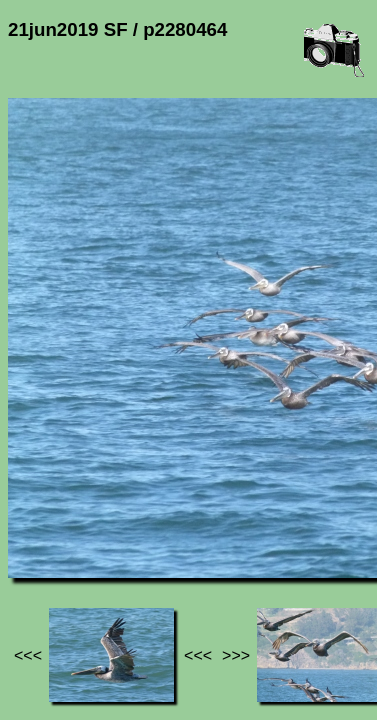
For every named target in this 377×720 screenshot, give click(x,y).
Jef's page (44, 522)
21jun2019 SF (207, 522)
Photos (119, 522)
